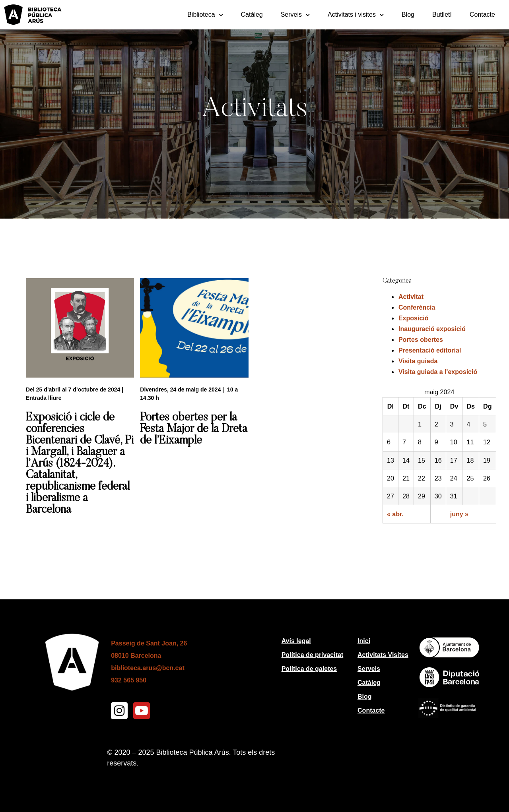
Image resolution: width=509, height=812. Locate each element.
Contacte (482, 15)
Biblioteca (205, 15)
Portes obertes (421, 340)
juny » (459, 514)
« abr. (395, 514)
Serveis (295, 15)
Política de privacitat (313, 655)
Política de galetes (309, 669)
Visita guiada (418, 361)
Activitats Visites (383, 655)
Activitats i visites (356, 15)
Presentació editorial (430, 350)
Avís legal (296, 641)
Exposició (414, 318)
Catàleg (252, 15)
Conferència (417, 307)
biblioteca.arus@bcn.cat (148, 668)
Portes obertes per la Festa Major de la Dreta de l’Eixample (194, 429)
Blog (408, 15)
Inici (364, 641)
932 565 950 (129, 680)
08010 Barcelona (136, 656)
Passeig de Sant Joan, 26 (149, 643)
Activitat (411, 297)
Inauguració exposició (432, 329)
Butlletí (442, 15)
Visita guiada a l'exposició (438, 372)
